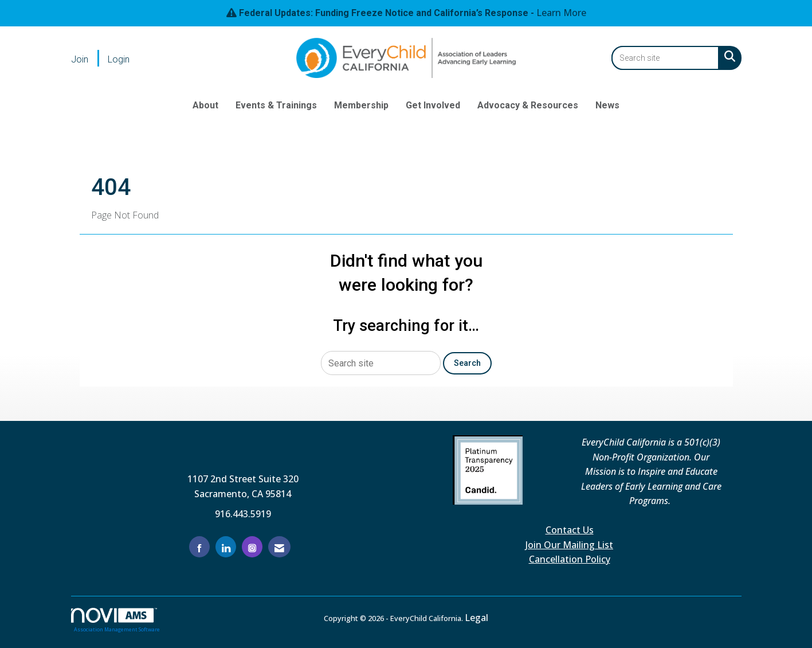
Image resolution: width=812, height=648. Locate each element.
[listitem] (88, 59)
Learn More (561, 13)
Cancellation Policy (570, 559)
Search (467, 363)
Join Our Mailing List (569, 545)
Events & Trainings (276, 105)
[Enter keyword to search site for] (665, 58)
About (205, 105)
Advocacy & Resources (528, 105)
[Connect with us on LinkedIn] (226, 547)
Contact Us (570, 530)
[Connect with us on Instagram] (252, 547)
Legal (476, 618)
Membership (361, 105)
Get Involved (433, 105)
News (607, 105)
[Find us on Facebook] (199, 547)
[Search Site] (727, 56)
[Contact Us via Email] (279, 547)
